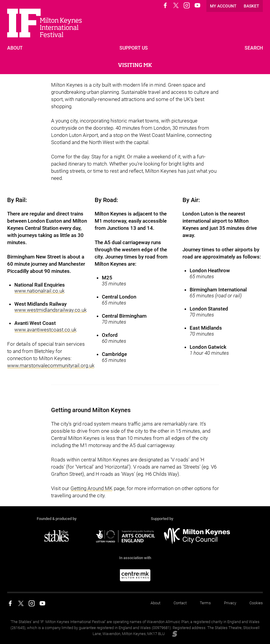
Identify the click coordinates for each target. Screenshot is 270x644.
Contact (180, 603)
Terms (205, 603)
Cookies (256, 603)
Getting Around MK (92, 488)
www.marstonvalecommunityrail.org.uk (51, 365)
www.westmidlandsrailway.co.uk (50, 310)
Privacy (230, 603)
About (155, 603)
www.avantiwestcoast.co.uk (45, 330)
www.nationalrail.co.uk (39, 291)
